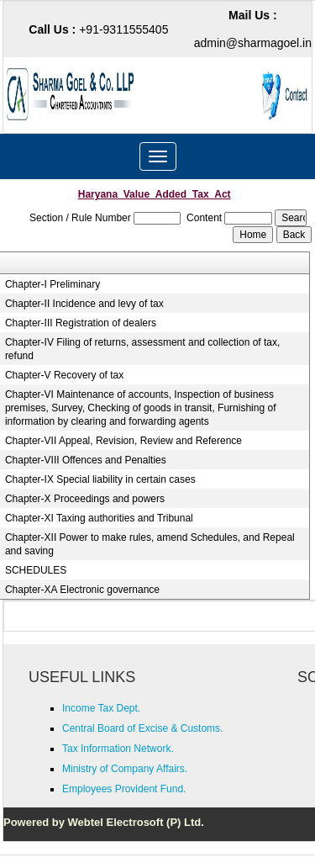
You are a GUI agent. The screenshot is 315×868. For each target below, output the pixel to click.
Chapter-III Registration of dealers (81, 323)
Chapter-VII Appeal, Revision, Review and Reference (123, 441)
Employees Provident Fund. (124, 789)
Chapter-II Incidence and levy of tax (84, 304)
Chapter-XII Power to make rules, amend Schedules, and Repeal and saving (150, 544)
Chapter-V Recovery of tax (64, 375)
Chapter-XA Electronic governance (82, 590)
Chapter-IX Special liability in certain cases (100, 479)
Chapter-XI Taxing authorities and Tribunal (99, 518)
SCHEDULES (36, 570)
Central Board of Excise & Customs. (142, 728)
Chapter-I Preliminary (52, 284)
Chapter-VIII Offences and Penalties (86, 460)
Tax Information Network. (118, 749)
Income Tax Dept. (101, 708)
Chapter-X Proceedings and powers (85, 499)
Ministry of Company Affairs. (125, 769)
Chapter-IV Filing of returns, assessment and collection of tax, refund (143, 349)
